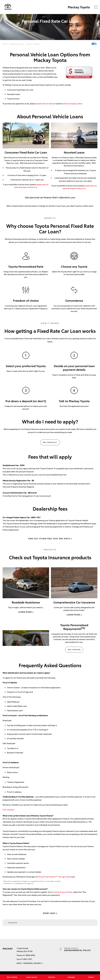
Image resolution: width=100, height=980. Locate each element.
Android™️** (53, 877)
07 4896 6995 (29, 955)
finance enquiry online (73, 103)
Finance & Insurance (17, 44)
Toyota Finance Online (63, 892)
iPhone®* (42, 877)
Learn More (25, 612)
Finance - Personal (33, 44)
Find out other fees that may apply (49, 539)
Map (19, 963)
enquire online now (29, 187)
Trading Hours (32, 963)
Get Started (74, 649)
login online (66, 877)
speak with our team (45, 103)
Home (5, 44)
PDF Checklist (50, 442)
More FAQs (49, 913)
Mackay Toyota (79, 7)
